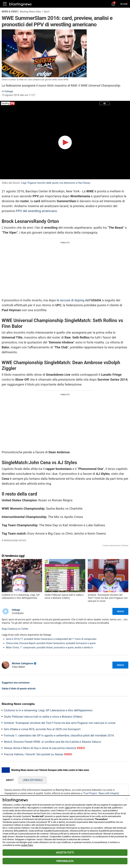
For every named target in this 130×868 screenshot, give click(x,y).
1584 (67, 808)
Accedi (124, 4)
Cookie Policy (27, 845)
